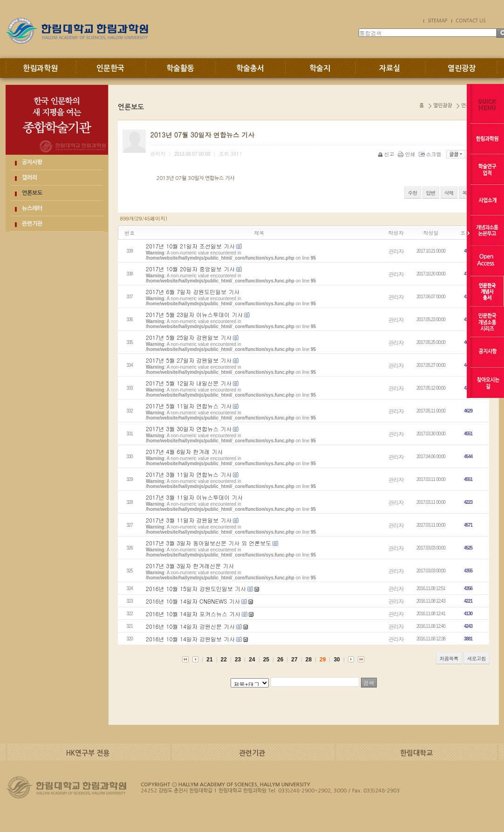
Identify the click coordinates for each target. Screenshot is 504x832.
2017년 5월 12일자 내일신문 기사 (189, 383)
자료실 (390, 68)
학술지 (320, 68)
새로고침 (477, 658)
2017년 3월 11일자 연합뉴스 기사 (189, 474)
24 (252, 660)
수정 (413, 193)
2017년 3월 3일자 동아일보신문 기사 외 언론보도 (208, 543)
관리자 (396, 251)
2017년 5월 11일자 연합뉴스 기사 (189, 406)
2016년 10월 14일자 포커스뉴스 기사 (193, 614)
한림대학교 (416, 753)
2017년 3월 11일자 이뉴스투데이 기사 (194, 497)
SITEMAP (437, 21)
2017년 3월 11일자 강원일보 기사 (189, 520)
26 (280, 660)
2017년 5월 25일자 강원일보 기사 (189, 337)
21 (209, 660)
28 (309, 660)
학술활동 (180, 68)
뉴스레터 (32, 208)
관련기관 (32, 224)
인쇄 (407, 154)
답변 (431, 193)
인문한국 (110, 68)
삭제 (449, 193)
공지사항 (32, 162)
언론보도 (32, 193)
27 (294, 660)
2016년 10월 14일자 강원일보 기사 (190, 639)
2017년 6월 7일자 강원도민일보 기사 (193, 292)
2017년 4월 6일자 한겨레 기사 (184, 451)
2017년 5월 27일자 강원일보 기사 (189, 360)
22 (224, 660)
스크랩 (431, 154)
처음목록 (449, 658)
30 (337, 660)
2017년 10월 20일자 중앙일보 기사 (190, 269)
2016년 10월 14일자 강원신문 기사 (190, 626)
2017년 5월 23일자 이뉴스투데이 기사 (194, 314)
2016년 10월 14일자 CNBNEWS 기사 (193, 601)
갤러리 (30, 178)
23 (238, 660)
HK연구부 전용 (88, 753)
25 (266, 660)
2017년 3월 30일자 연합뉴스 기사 (189, 429)
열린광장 (462, 68)
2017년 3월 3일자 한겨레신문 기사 (190, 566)
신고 (387, 154)
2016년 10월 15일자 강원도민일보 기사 (196, 588)
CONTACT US (470, 21)
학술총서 (250, 68)
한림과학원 (40, 68)
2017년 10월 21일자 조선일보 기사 (190, 246)
